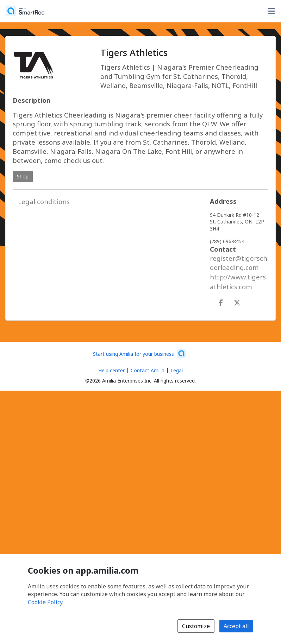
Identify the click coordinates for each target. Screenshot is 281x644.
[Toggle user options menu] (271, 11)
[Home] (25, 11)
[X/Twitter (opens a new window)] (237, 301)
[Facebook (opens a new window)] (221, 301)
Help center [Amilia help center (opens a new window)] (111, 370)
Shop (23, 176)
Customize (196, 626)
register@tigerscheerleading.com (239, 263)
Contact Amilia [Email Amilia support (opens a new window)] (148, 370)
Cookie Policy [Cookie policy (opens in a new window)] (45, 602)
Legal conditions (44, 201)
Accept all (236, 626)
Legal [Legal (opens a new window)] (177, 370)
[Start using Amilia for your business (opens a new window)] (139, 353)
